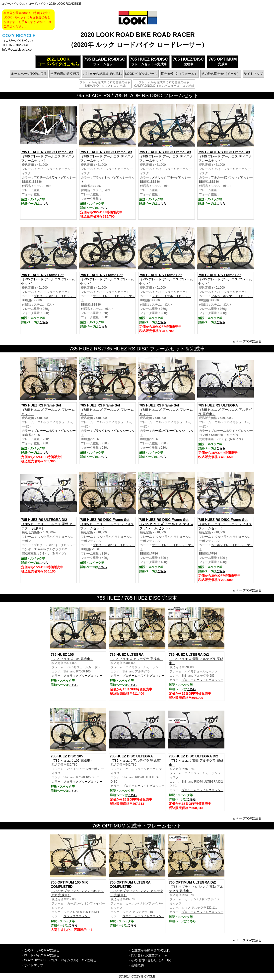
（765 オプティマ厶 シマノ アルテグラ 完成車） (137, 889)
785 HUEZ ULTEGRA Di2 (189, 654)
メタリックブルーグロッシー (171, 177)
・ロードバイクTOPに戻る (40, 955)
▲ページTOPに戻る (247, 341)
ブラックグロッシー (77, 916)
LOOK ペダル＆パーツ (142, 74)
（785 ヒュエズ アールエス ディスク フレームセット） (107, 524)
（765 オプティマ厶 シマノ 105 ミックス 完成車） (78, 889)
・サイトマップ (32, 965)
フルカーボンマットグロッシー (232, 177)
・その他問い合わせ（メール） (150, 960)
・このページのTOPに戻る (40, 950)
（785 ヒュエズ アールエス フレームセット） (48, 409)
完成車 (188, 61)
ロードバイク (37, 4)
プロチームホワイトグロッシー (55, 177)
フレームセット (104, 61)
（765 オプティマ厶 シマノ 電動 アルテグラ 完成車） (196, 887)
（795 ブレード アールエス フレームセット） (48, 279)
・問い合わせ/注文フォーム (148, 955)
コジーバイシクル (13, 4)
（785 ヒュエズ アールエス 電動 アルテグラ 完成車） (48, 524)
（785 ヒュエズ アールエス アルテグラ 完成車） (226, 409)
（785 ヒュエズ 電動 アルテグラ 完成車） (196, 760)
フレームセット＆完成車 (149, 61)
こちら (44, 204)
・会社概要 (136, 965)
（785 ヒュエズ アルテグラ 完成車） (137, 657)
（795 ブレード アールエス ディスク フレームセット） (48, 156)
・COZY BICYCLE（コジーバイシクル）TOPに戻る (59, 960)
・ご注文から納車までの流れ (149, 950)
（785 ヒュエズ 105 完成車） (78, 657)
